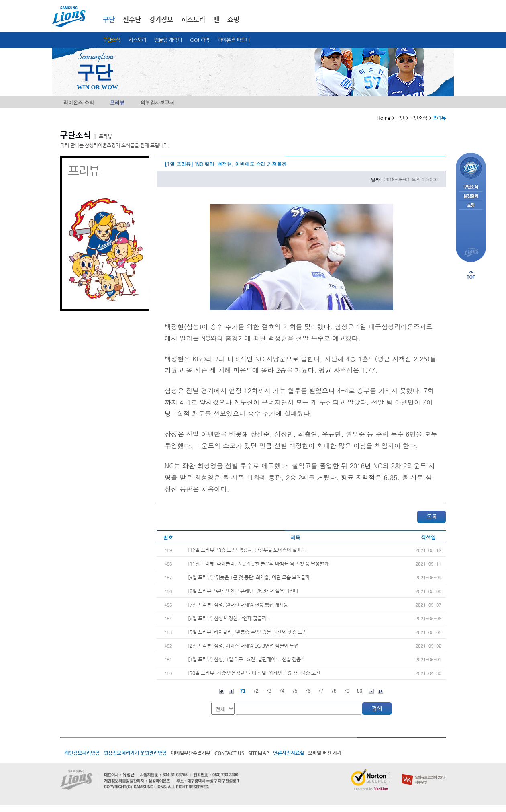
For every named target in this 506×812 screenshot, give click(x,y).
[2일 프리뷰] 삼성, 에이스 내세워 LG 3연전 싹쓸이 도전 (243, 646)
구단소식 (112, 40)
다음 (371, 691)
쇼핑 (233, 19)
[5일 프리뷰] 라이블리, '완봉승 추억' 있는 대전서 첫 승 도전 (247, 632)
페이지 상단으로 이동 (471, 275)
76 (308, 691)
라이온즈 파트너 (234, 40)
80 (360, 691)
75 (295, 691)
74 (282, 691)
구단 (109, 19)
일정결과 (471, 196)
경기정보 (161, 19)
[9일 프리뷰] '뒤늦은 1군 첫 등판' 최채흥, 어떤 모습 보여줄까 (249, 577)
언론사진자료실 (289, 753)
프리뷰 (117, 102)
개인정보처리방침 (82, 753)
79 (347, 691)
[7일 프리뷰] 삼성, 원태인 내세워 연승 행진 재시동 (238, 605)
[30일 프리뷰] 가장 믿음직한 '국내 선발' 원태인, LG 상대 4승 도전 (254, 673)
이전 (231, 691)
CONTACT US (229, 753)
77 (321, 691)
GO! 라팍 (200, 40)
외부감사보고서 (157, 102)
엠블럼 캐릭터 (168, 40)
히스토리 (137, 40)
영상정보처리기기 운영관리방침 (135, 753)
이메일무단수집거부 (191, 753)
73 (268, 691)
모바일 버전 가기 (325, 753)
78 (334, 691)
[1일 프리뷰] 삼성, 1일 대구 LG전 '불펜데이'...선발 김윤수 (247, 659)
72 (256, 691)
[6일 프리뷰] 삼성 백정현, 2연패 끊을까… (229, 618)
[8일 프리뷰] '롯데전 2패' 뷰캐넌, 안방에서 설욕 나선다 (243, 591)
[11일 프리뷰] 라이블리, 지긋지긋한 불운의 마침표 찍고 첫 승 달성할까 (258, 564)
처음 (222, 691)
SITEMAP (259, 753)
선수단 (132, 19)
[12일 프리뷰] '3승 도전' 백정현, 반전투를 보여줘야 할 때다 (247, 550)
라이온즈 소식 (79, 102)
